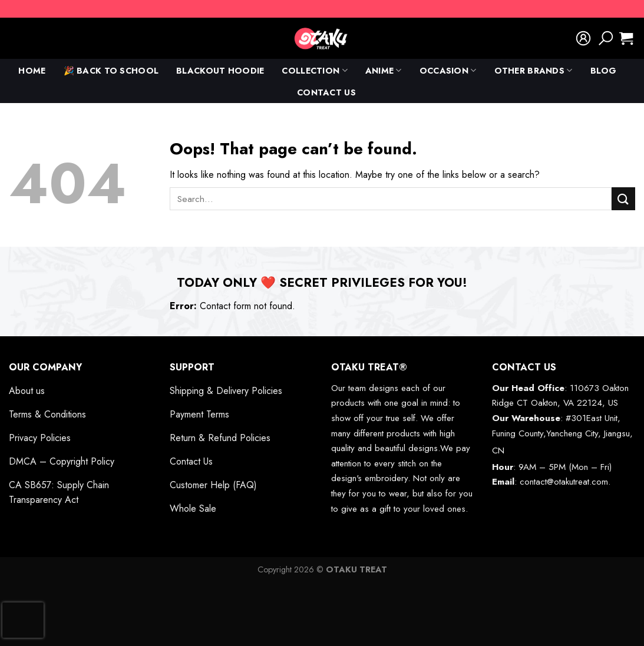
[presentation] (23, 620)
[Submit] (623, 199)
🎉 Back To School (111, 71)
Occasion (448, 71)
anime (384, 71)
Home (32, 71)
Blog (604, 71)
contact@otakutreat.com (564, 482)
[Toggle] (139, 367)
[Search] (606, 38)
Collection (314, 71)
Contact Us (326, 92)
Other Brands (534, 71)
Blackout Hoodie (220, 71)
